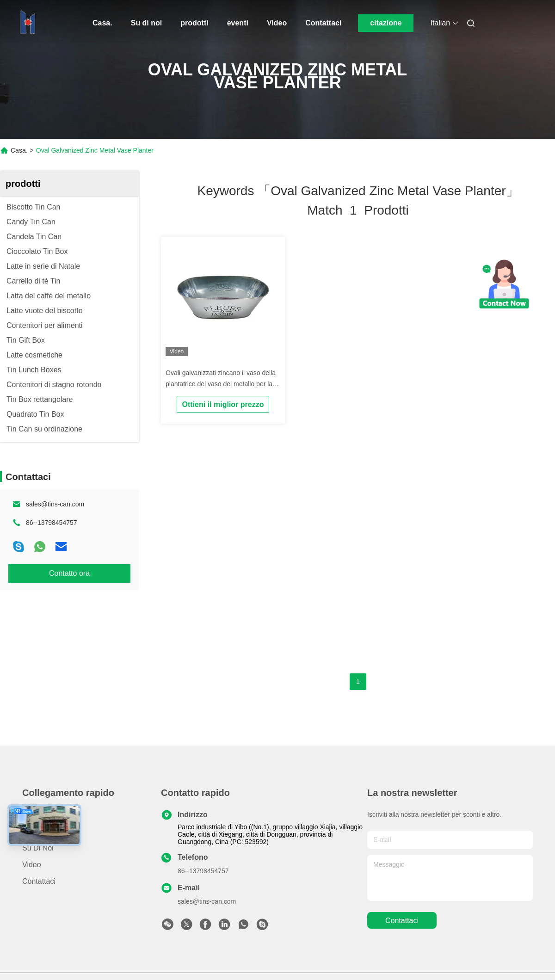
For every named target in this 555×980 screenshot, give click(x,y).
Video (277, 23)
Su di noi (147, 23)
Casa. (102, 23)
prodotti (194, 23)
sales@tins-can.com (55, 504)
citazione (386, 23)
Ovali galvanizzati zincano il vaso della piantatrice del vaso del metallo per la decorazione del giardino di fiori (221, 384)
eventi (238, 23)
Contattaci (323, 23)
